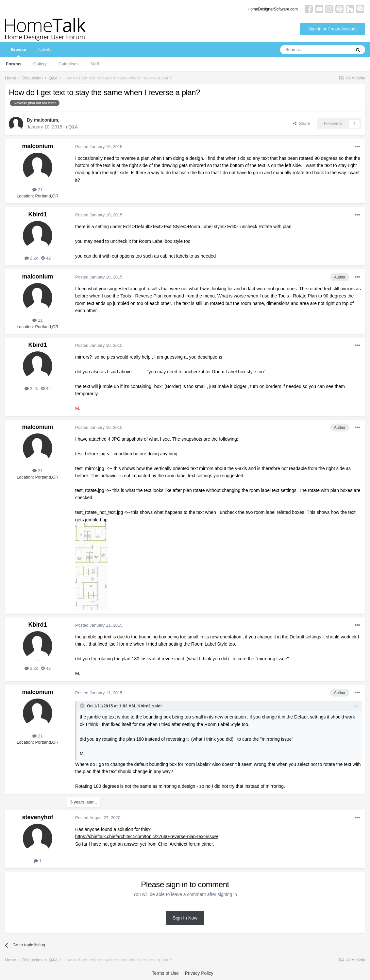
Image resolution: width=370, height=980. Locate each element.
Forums (14, 64)
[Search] (315, 50)
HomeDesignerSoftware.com (273, 9)
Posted (99, 147)
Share (302, 123)
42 (46, 258)
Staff (95, 64)
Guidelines (68, 64)
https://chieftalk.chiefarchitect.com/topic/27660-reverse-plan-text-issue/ (147, 836)
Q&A (73, 127)
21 (37, 190)
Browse (18, 52)
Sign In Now (185, 918)
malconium (46, 120)
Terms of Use (165, 973)
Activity (45, 50)
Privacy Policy (199, 973)
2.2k (31, 258)
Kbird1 (37, 214)
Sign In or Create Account (332, 29)
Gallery (40, 64)
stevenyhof (37, 817)
